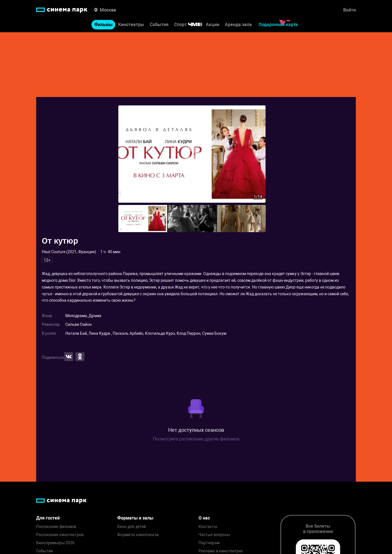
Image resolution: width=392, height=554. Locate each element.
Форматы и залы (135, 518)
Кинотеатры (131, 25)
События (159, 25)
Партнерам (209, 543)
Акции (213, 25)
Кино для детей (132, 527)
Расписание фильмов (56, 527)
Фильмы (103, 25)
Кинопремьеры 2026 (55, 543)
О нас (204, 518)
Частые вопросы (214, 535)
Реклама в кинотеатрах (221, 551)
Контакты (208, 527)
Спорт (192, 25)
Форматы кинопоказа (138, 535)
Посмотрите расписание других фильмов (196, 439)
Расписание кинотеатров (60, 535)
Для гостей (48, 518)
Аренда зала (238, 25)
